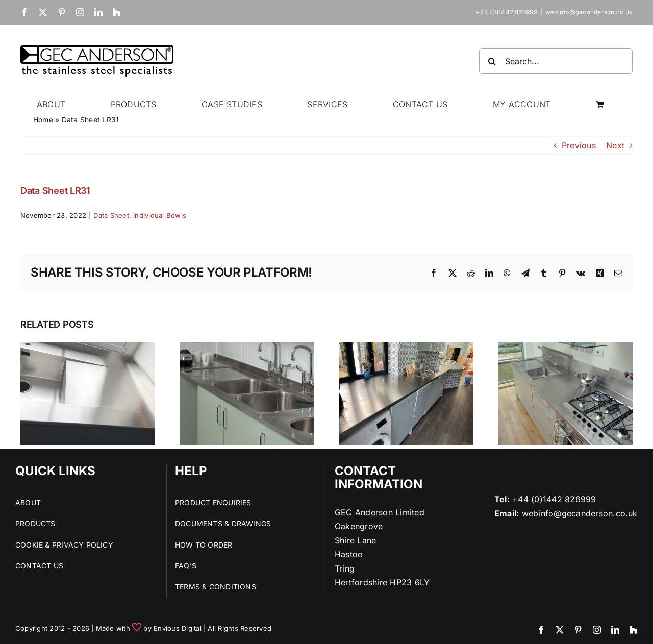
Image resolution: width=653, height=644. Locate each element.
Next (615, 145)
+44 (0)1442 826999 (554, 499)
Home (43, 120)
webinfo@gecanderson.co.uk (589, 12)
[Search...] (556, 61)
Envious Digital (178, 628)
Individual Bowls (160, 215)
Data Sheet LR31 (55, 191)
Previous (579, 145)
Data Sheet (111, 215)
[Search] (492, 61)
